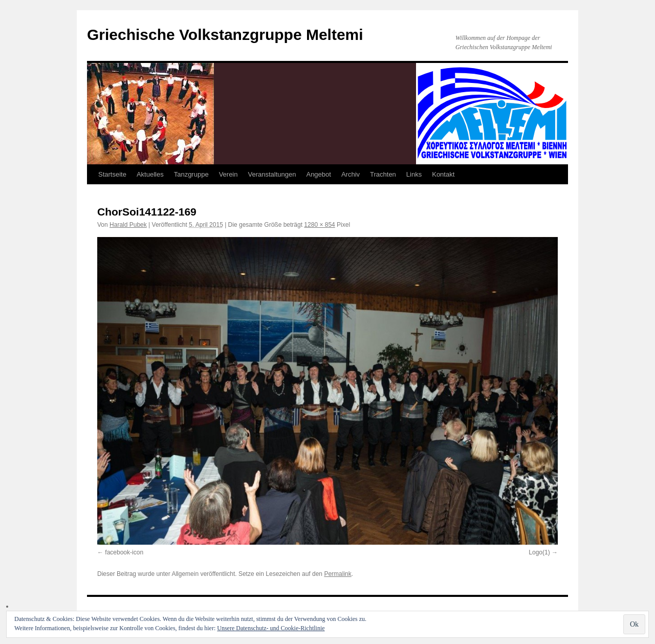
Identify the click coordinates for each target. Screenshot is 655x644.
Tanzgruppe (191, 174)
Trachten (383, 174)
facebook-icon (124, 552)
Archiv (351, 174)
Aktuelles (150, 174)
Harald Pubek (128, 225)
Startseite (112, 174)
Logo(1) (539, 552)
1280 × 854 (319, 225)
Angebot (318, 174)
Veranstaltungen (272, 174)
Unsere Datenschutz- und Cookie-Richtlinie (271, 628)
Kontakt (443, 174)
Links (414, 174)
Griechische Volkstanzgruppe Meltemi (225, 35)
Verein (228, 174)
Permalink (337, 574)
